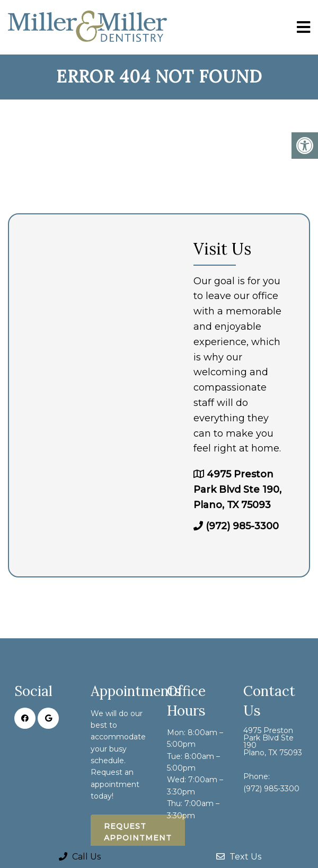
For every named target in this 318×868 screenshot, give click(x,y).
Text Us (239, 857)
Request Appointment (138, 832)
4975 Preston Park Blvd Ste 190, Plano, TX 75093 (237, 490)
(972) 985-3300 (242, 526)
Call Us (80, 857)
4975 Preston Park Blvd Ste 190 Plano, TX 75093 (273, 742)
